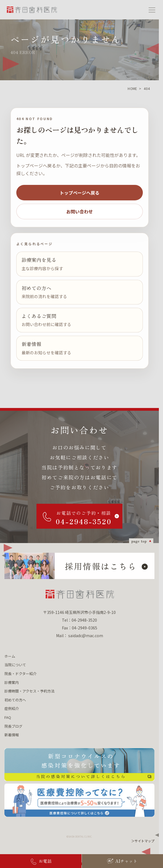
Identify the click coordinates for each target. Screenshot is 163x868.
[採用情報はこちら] (79, 566)
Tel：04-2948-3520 (79, 620)
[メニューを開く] (152, 10)
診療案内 (12, 682)
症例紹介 (12, 708)
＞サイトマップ (143, 841)
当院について (15, 665)
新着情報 (12, 735)
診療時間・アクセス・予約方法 (29, 691)
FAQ (8, 717)
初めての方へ (15, 700)
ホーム (10, 656)
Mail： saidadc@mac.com (80, 635)
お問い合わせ (80, 211)
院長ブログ (13, 726)
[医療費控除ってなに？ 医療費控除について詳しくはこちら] (79, 800)
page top (139, 541)
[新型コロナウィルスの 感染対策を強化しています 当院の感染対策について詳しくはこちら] (79, 765)
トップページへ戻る (80, 193)
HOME (132, 88)
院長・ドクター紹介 (20, 674)
